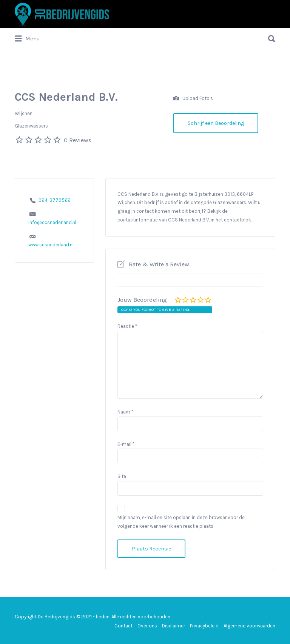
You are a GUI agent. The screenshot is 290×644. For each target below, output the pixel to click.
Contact (123, 626)
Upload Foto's (193, 99)
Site (122, 476)
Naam (125, 412)
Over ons (147, 626)
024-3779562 (55, 200)
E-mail (126, 444)
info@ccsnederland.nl (52, 222)
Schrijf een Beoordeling (216, 123)
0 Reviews (78, 140)
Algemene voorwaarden (249, 626)
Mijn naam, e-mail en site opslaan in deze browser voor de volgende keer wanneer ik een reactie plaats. (181, 522)
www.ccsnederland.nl (51, 245)
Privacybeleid (204, 626)
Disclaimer (174, 626)
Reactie (127, 326)
